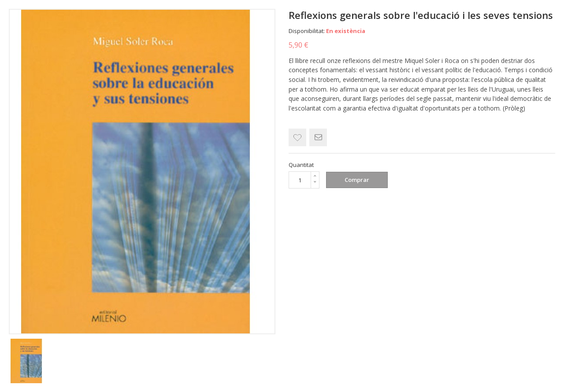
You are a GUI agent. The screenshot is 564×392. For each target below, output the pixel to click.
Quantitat (301, 165)
